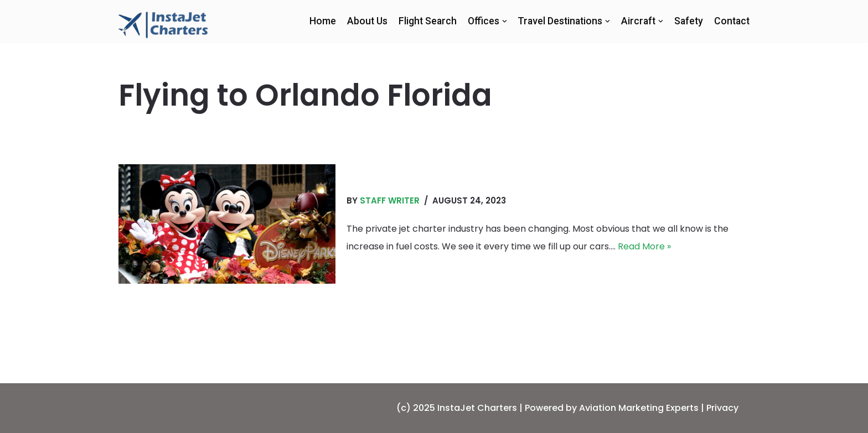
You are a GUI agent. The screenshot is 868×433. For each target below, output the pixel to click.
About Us (367, 21)
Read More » (644, 246)
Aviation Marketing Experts (639, 408)
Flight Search (428, 21)
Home (323, 21)
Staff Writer (390, 200)
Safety (689, 21)
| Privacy (720, 408)
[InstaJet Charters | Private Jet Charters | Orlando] (163, 24)
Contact (732, 21)
